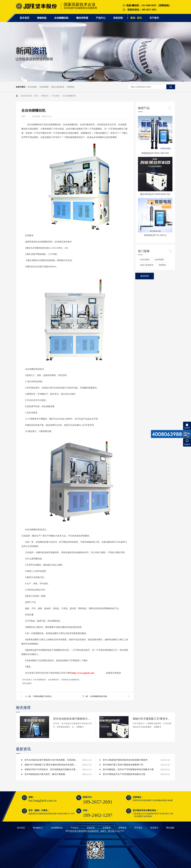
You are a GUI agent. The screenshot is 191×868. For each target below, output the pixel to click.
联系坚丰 (154, 828)
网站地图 (170, 828)
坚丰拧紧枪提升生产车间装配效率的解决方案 (124, 774)
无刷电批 (70, 87)
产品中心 (101, 18)
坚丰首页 (25, 18)
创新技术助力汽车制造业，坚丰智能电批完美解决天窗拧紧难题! (51, 769)
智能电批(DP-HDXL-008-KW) (155, 153)
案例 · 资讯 (136, 18)
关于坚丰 (154, 18)
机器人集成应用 (58, 87)
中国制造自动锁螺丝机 (70, 680)
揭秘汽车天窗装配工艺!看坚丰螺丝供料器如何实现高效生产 (152, 719)
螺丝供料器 (82, 18)
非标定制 (118, 18)
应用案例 (107, 828)
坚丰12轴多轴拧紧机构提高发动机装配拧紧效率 (125, 760)
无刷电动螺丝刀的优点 (42, 696)
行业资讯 (56, 96)
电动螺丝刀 (38, 828)
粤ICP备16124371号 (116, 831)
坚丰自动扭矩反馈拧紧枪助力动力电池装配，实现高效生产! (72, 719)
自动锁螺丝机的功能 (99, 696)
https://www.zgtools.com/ (83, 673)
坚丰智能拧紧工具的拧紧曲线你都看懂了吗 (123, 765)
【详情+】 (80, 727)
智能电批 (42, 18)
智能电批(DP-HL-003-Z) (155, 235)
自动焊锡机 (44, 87)
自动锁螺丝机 (61, 18)
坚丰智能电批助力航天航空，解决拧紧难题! (45, 774)
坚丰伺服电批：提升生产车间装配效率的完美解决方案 (128, 769)
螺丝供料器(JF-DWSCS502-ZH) (155, 194)
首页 (36, 96)
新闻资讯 (45, 96)
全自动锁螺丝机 (69, 96)
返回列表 (145, 276)
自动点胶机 (32, 87)
